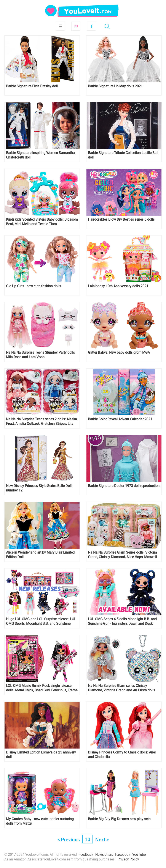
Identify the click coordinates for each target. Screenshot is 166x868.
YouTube (139, 854)
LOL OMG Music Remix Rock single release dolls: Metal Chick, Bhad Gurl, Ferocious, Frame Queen (42, 688)
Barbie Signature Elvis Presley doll (32, 86)
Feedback (86, 854)
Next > (102, 839)
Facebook (91, 26)
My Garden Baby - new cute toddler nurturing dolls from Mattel (40, 821)
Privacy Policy (128, 859)
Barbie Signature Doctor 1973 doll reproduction (124, 486)
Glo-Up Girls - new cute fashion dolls (34, 286)
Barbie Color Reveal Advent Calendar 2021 (120, 419)
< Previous (69, 839)
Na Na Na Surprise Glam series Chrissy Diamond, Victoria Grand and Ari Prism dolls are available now (121, 688)
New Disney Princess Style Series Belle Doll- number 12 (39, 488)
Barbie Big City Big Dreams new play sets (119, 819)
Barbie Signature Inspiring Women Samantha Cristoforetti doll (40, 155)
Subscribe (76, 26)
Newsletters (104, 854)
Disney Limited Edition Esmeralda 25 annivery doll (41, 755)
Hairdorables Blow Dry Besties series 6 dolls (121, 219)
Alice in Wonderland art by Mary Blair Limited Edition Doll (40, 555)
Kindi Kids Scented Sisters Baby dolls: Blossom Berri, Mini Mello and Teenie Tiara (42, 222)
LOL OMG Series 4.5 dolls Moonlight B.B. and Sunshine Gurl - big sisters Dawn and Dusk (122, 621)
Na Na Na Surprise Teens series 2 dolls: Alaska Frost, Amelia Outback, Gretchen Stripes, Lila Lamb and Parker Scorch (41, 421)
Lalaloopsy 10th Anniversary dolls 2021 (118, 286)
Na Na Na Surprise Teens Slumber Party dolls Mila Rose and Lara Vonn (40, 355)
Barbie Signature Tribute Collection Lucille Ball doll (123, 155)
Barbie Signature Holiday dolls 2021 (115, 86)
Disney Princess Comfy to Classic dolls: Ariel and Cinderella (122, 755)
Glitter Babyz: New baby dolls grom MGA (119, 352)
